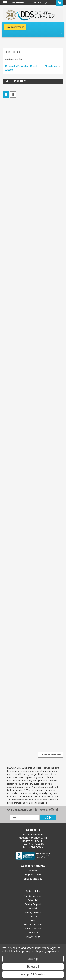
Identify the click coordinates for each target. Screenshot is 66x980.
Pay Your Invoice (15, 27)
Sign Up (47, 2)
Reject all (33, 967)
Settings (33, 959)
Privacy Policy (33, 937)
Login (37, 2)
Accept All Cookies (33, 974)
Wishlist (33, 871)
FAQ (33, 921)
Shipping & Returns (33, 879)
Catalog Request (33, 904)
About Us (33, 917)
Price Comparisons (33, 896)
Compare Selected (51, 755)
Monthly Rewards (33, 912)
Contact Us (33, 933)
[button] (33, 68)
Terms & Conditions (33, 929)
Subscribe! (33, 900)
